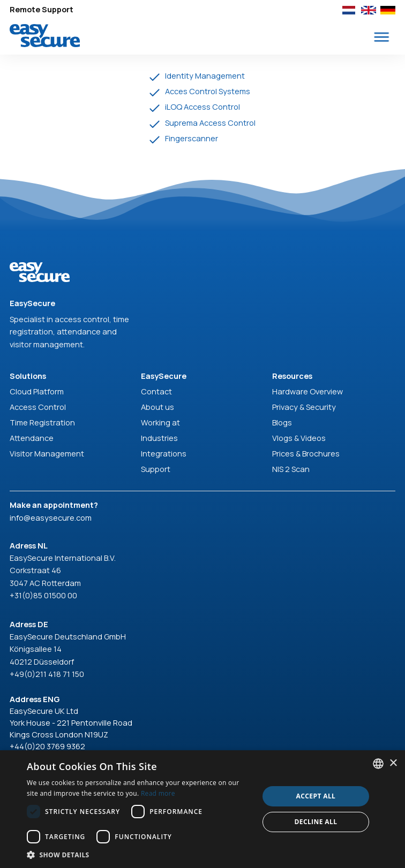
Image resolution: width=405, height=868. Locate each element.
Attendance (32, 438)
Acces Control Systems (208, 91)
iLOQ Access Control (202, 106)
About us (157, 407)
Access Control (38, 407)
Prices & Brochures (306, 453)
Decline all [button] (316, 822)
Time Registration (42, 422)
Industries (159, 438)
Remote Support (42, 9)
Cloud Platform (37, 391)
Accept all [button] (316, 796)
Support (156, 469)
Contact (156, 391)
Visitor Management (47, 453)
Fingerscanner (192, 138)
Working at (160, 422)
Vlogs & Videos (299, 438)
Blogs (282, 422)
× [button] (393, 763)
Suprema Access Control (210, 123)
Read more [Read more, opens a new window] (158, 793)
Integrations (164, 453)
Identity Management (205, 75)
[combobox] (378, 764)
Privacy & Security (304, 407)
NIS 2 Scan (291, 469)
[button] (382, 37)
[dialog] (202, 809)
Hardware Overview (307, 391)
